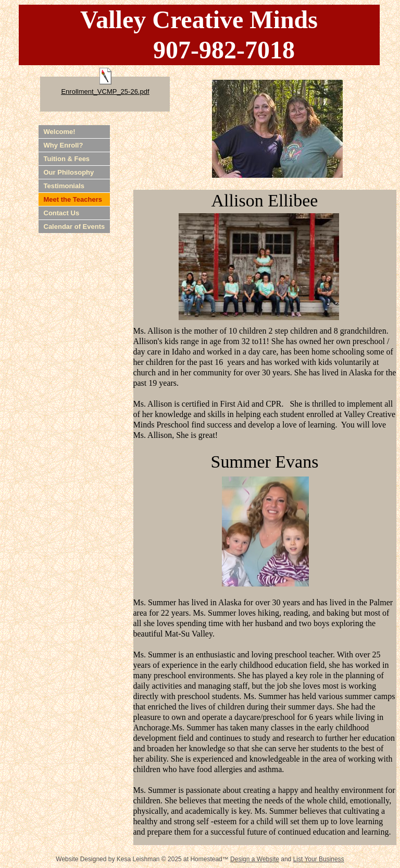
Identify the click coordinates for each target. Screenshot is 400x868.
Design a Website (255, 859)
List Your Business (319, 859)
